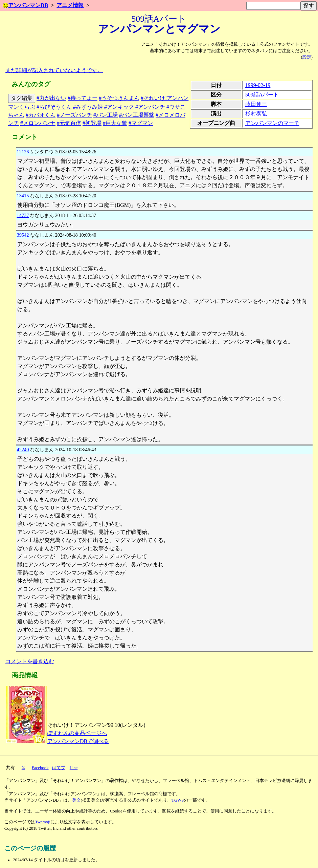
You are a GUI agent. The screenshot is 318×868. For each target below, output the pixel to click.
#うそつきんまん (119, 98)
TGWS (178, 800)
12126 (23, 152)
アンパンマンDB (25, 5)
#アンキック (119, 107)
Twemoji (43, 822)
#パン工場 (106, 115)
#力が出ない (51, 98)
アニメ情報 (70, 5)
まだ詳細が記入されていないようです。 (54, 70)
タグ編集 (22, 98)
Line (74, 768)
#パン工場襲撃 (137, 115)
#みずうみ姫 (88, 107)
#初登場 (92, 123)
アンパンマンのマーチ (272, 123)
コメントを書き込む (30, 661)
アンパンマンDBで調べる (78, 741)
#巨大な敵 (115, 123)
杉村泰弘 (256, 114)
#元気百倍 (69, 123)
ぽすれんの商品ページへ (77, 733)
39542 (23, 235)
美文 (76, 800)
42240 (23, 450)
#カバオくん (41, 115)
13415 (23, 196)
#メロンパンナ (38, 123)
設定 (307, 57)
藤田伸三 (256, 104)
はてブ (59, 768)
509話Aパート (262, 95)
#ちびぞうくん (54, 107)
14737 (23, 215)
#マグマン (141, 123)
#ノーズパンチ (74, 115)
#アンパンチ (150, 107)
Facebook (40, 768)
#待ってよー (83, 98)
